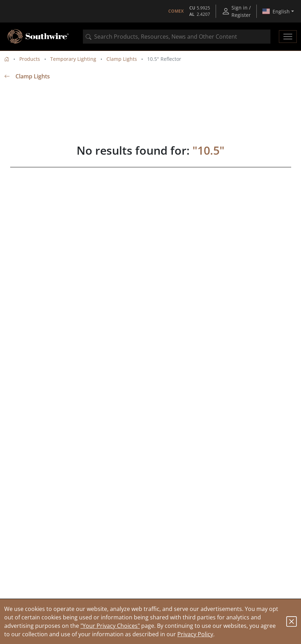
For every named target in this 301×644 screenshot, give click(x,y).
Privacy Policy (195, 634)
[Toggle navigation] (288, 37)
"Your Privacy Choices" (110, 626)
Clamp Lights (122, 59)
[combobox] (177, 37)
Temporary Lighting (73, 59)
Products (30, 59)
